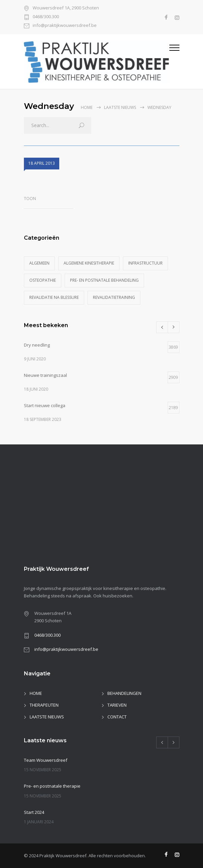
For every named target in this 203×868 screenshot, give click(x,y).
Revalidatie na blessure (54, 297)
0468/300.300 (46, 17)
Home (87, 107)
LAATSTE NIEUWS (47, 717)
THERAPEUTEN (44, 705)
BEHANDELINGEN (124, 693)
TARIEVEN (117, 705)
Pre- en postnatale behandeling (104, 280)
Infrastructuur (145, 263)
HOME (36, 693)
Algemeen (39, 263)
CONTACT (117, 717)
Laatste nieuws (120, 107)
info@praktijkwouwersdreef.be (65, 26)
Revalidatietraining (114, 297)
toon (30, 199)
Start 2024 (34, 812)
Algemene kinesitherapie (89, 263)
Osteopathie (43, 280)
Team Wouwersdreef (46, 760)
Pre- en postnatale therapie (52, 786)
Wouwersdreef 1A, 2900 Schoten (66, 8)
